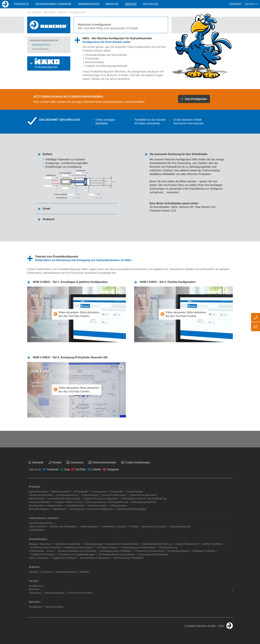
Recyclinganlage (93, 544)
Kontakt (236, 4)
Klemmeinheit (36, 498)
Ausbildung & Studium (114, 526)
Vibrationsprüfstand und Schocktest (77, 551)
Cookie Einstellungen (138, 462)
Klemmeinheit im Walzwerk (95, 558)
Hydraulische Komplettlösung (122, 544)
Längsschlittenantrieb (187, 544)
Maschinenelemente (40, 502)
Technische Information (80, 593)
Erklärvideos (40, 49)
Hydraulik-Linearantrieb (68, 544)
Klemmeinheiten (95, 62)
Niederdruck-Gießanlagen (79, 547)
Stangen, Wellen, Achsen (68, 502)
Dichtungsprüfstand (178, 551)
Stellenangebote (89, 526)
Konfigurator (78, 12)
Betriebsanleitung (54, 593)
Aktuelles (151, 4)
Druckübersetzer (76, 505)
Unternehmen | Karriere (53, 4)
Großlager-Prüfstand (204, 551)
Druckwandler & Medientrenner (46, 505)
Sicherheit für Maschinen (143, 495)
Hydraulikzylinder (95, 55)
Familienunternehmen (41, 523)
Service (62, 12)
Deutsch (250, 4)
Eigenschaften (41, 45)
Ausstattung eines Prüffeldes (115, 551)
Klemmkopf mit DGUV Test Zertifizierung (144, 498)
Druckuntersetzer (98, 505)
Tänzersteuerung (168, 547)
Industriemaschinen (67, 495)
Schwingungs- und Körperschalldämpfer (92, 509)
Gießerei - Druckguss (41, 572)
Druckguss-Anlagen (108, 547)
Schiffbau (84, 572)
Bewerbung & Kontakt (154, 526)
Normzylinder (119, 55)
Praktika (134, 526)
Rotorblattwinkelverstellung (156, 544)
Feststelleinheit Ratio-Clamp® (64, 498)
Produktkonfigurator (43, 63)
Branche (112, 4)
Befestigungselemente (144, 502)
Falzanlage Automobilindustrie (138, 547)
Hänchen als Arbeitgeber (63, 526)
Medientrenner (119, 505)
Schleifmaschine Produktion (46, 547)
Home (5, 4)
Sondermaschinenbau (41, 495)
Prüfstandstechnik (66, 572)
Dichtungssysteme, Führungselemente (107, 502)
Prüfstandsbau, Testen (41, 551)
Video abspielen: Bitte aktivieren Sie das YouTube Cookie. (79, 314)
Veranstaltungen (54, 607)
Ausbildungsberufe (180, 526)
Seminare (34, 589)
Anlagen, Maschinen (40, 544)
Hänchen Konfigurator (44, 40)
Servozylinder (99, 492)
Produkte (21, 4)
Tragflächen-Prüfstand (43, 554)
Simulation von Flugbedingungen (77, 554)
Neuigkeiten (35, 607)
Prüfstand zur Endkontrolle (149, 551)
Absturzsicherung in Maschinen (101, 498)
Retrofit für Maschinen (114, 495)
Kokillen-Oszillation (212, 544)
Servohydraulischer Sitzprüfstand (116, 554)
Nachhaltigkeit (37, 530)
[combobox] (251, 4)
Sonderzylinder (135, 492)
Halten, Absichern (39, 558)
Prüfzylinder (92, 59)
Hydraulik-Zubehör (39, 509)
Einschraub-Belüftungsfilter (132, 509)
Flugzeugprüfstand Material (153, 554)
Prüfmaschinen (90, 495)
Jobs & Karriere (37, 526)
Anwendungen (89, 4)
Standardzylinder (61, 492)
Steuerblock (59, 509)
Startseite (49, 12)
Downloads (35, 593)
